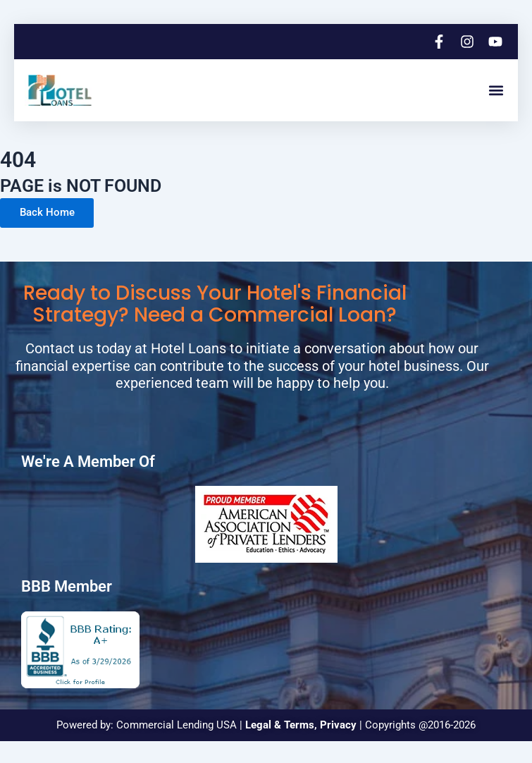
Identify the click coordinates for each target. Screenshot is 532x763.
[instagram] (469, 42)
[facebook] (440, 42)
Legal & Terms (280, 726)
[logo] (60, 90)
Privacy (338, 726)
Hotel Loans (188, 349)
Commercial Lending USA (177, 726)
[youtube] (497, 42)
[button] (496, 91)
